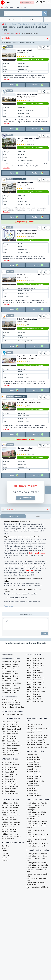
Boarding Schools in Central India (36, 855)
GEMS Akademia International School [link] (30, 270)
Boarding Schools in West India (37, 860)
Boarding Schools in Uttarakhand (38, 830)
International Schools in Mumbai (38, 724)
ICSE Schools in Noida (9, 805)
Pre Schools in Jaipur (33, 685)
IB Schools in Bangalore (10, 779)
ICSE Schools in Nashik (10, 825)
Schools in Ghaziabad (34, 772)
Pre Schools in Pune (33, 670)
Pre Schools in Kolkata (34, 666)
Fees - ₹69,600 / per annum (33, 404)
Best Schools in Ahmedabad (12, 678)
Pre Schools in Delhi (33, 656)
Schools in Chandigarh (34, 791)
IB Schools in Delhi (8, 767)
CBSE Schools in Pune (9, 731)
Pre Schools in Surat (33, 689)
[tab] (38, 511)
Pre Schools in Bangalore (35, 654)
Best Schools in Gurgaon (10, 662)
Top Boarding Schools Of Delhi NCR (37, 883)
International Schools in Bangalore (35, 720)
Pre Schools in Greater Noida (36, 682)
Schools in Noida (32, 774)
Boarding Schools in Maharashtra (33, 813)
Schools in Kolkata (33, 760)
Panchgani (5, 848)
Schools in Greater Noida (35, 776)
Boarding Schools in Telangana (37, 839)
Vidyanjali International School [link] (28, 351)
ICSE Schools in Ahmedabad (11, 820)
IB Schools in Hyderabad (10, 760)
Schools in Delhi (32, 750)
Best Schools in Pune (9, 676)
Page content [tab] (13, 511)
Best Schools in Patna (9, 688)
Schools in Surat (32, 783)
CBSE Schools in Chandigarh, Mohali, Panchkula (12, 749)
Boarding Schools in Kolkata (36, 807)
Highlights (25, 33)
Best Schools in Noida (9, 664)
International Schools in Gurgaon (38, 740)
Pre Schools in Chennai (34, 663)
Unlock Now (25, 493)
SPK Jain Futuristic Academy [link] (27, 314)
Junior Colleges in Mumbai (11, 698)
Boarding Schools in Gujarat (36, 810)
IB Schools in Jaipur (8, 774)
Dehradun (5, 851)
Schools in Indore (33, 786)
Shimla (4, 844)
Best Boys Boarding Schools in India (37, 870)
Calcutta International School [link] (28, 134)
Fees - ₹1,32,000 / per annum (33, 323)
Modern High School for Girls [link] (27, 90)
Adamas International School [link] (28, 395)
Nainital (4, 846)
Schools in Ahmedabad (34, 781)
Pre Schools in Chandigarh (35, 697)
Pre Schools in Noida (34, 680)
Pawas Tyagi (18, 29)
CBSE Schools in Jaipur (9, 739)
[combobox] (23, 13)
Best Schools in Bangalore (11, 657)
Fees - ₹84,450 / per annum (33, 99)
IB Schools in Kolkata (9, 762)
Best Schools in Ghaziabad (11, 686)
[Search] (45, 13)
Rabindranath (34, 548)
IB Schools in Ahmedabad (11, 782)
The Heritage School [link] (24, 45)
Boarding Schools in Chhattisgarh (33, 804)
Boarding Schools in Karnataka (37, 816)
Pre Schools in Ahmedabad (36, 687)
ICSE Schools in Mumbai (10, 803)
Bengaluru (5, 841)
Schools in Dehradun (34, 762)
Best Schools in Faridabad (11, 683)
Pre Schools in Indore (34, 692)
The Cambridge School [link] (25, 178)
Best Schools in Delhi (9, 667)
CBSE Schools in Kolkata (10, 729)
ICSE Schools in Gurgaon (10, 801)
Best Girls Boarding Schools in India (37, 866)
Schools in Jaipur (32, 779)
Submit (45, 628)
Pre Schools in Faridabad (35, 675)
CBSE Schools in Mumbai (10, 722)
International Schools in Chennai (37, 730)
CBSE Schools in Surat (9, 743)
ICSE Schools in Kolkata (10, 798)
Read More (8, 601)
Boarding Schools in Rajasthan (37, 819)
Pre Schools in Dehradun (35, 668)
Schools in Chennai (33, 757)
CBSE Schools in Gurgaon (11, 736)
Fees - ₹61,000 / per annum (33, 187)
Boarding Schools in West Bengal (35, 826)
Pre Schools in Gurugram (35, 673)
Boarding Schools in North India (37, 849)
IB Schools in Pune (8, 772)
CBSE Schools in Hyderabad (11, 724)
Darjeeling (5, 856)
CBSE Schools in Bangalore (11, 717)
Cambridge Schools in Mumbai (12, 709)
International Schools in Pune (36, 735)
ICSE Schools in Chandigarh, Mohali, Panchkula (11, 833)
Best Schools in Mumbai (10, 659)
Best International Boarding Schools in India (36, 879)
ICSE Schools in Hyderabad (11, 810)
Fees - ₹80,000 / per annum (33, 360)
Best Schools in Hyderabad (11, 671)
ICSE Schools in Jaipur (9, 813)
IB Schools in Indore (9, 784)
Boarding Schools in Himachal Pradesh (37, 822)
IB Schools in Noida (9, 758)
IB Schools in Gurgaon (10, 765)
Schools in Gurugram (34, 767)
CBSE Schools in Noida (10, 720)
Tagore (42, 548)
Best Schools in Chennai (10, 669)
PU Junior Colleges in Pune (11, 700)
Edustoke (29, 566)
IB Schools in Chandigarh (10, 789)
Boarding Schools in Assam (36, 801)
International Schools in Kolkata (37, 733)
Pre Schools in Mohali (34, 694)
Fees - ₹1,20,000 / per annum (33, 55)
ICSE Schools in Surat (9, 827)
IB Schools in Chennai (9, 777)
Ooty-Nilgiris (6, 853)
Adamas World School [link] (25, 443)
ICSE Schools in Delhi (9, 822)
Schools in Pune (32, 764)
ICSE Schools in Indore (10, 815)
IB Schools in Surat (8, 786)
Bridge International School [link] (27, 226)
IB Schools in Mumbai (9, 770)
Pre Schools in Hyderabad (35, 661)
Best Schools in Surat (9, 681)
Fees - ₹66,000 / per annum (33, 279)
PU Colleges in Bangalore (11, 695)
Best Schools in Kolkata (10, 674)
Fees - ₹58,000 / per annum (33, 453)
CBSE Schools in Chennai (10, 727)
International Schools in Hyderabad (35, 727)
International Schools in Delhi (36, 738)
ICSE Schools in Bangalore (11, 817)
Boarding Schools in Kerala (36, 832)
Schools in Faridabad (34, 769)
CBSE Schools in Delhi (9, 734)
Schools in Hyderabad (34, 755)
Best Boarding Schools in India (37, 863)
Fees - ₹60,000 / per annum (33, 235)
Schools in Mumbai (33, 752)
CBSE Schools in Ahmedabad (12, 741)
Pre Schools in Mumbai (34, 658)
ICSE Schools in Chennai (10, 829)
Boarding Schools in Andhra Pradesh (36, 835)
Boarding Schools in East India (37, 858)
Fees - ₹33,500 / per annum (33, 143)
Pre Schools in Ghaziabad (35, 678)
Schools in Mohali (33, 788)
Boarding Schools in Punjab (36, 841)
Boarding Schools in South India (37, 851)
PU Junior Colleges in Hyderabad (13, 702)
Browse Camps (27, 2)
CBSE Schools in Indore (10, 746)
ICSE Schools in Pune (9, 808)
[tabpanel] (25, 559)
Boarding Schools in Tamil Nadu (37, 798)
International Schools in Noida (37, 742)
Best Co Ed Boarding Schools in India (37, 875)
